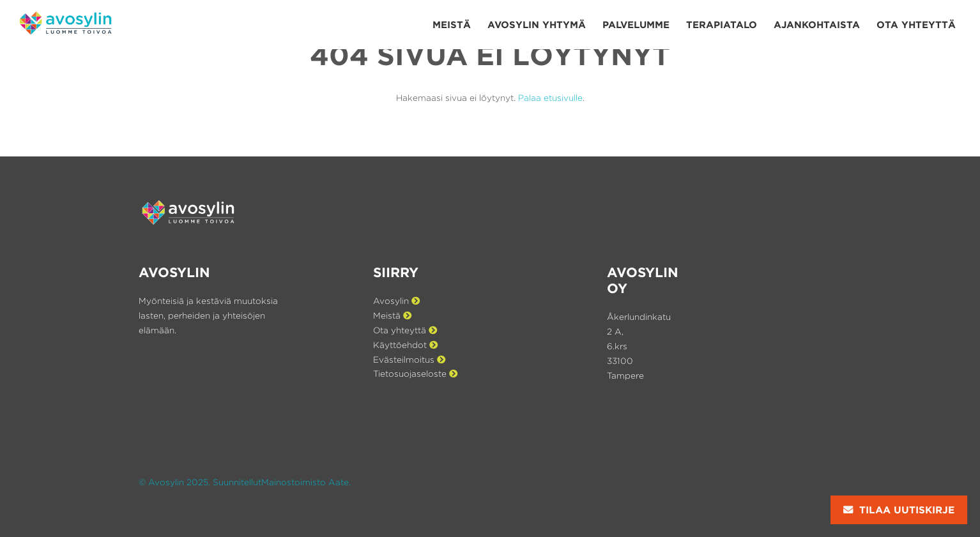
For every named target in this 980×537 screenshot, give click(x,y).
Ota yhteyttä (916, 25)
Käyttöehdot (405, 345)
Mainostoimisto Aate (305, 482)
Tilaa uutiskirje (899, 510)
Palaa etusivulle (550, 98)
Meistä (452, 25)
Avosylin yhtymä (537, 25)
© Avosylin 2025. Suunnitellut (200, 482)
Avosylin (396, 301)
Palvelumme (636, 25)
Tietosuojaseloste (415, 374)
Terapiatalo (722, 25)
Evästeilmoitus (409, 359)
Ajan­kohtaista (817, 25)
